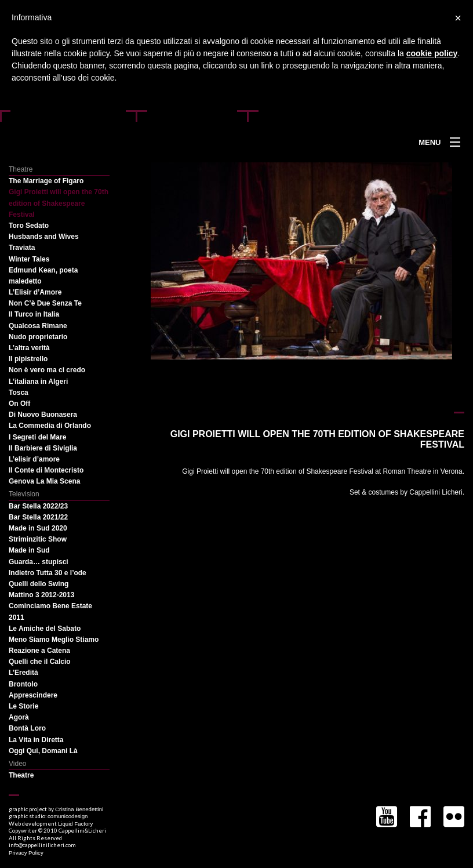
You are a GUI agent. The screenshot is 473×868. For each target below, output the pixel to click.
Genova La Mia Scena (44, 481)
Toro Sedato (29, 226)
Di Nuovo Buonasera (43, 415)
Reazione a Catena (39, 651)
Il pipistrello (28, 359)
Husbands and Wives (44, 237)
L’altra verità (29, 348)
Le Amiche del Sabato (45, 629)
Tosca (19, 393)
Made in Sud (29, 550)
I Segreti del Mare (37, 437)
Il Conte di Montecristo (46, 470)
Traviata (22, 248)
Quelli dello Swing (39, 584)
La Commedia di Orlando (50, 426)
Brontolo (23, 684)
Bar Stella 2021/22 (38, 517)
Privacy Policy (26, 853)
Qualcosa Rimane (38, 326)
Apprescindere (33, 695)
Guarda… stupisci (39, 562)
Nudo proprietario (38, 337)
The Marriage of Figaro (46, 181)
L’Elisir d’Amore (35, 292)
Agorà (19, 717)
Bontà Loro (27, 728)
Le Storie (23, 706)
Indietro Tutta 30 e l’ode (48, 573)
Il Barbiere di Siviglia (43, 448)
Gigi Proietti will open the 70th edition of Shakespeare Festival (59, 203)
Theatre (21, 775)
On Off (19, 404)
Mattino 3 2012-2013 (41, 595)
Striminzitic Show (38, 539)
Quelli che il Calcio (40, 662)
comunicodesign (68, 816)
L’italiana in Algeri (38, 382)
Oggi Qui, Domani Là (43, 751)
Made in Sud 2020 (38, 528)
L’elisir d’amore (34, 459)
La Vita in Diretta (36, 740)
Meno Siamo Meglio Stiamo (54, 640)
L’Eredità (23, 673)
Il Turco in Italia (34, 314)
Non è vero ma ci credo (47, 370)
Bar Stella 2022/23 (38, 506)
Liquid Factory (75, 824)
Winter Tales (29, 259)
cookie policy (432, 53)
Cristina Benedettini (79, 809)
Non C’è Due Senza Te (45, 303)
